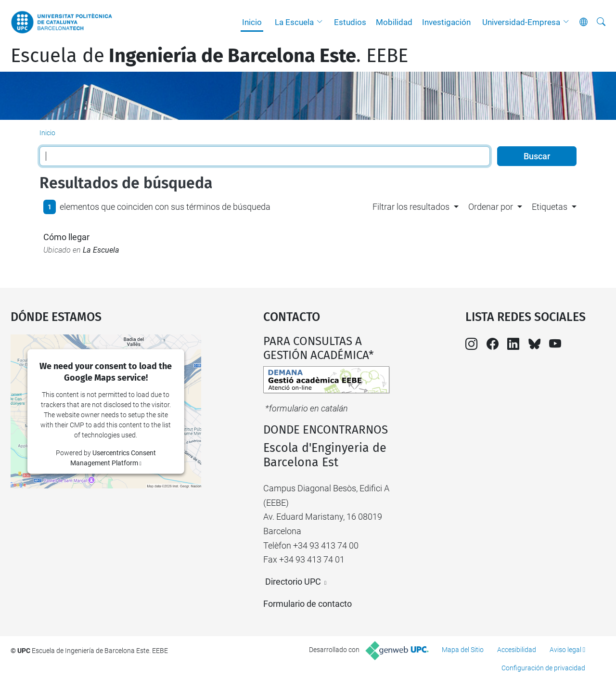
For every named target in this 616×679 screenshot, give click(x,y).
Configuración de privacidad (543, 668)
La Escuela (294, 22)
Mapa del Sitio (463, 650)
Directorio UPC (293, 582)
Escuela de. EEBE (209, 56)
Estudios (350, 22)
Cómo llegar (66, 237)
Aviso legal (565, 650)
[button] (322, 22)
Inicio (252, 22)
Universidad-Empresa (521, 22)
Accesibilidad (517, 650)
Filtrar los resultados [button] (411, 207)
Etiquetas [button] (550, 207)
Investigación (446, 22)
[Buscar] (601, 22)
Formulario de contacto (308, 604)
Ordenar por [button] (491, 207)
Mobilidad (394, 22)
